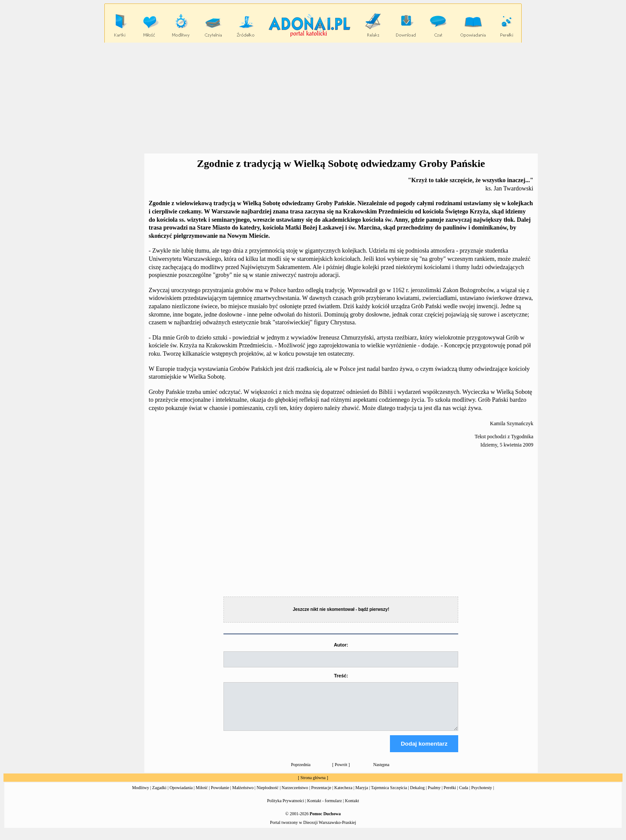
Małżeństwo (243, 795)
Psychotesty (482, 795)
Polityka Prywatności (285, 808)
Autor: (341, 645)
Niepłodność (268, 795)
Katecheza (343, 795)
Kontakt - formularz (325, 808)
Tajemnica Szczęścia (389, 795)
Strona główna (313, 785)
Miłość (202, 795)
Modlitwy (141, 795)
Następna (381, 772)
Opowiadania (181, 795)
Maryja (362, 795)
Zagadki (159, 795)
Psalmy (434, 795)
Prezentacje (321, 795)
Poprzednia (301, 772)
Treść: (341, 676)
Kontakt (352, 808)
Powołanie (220, 795)
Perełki (450, 795)
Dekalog (417, 795)
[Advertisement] (313, 98)
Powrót (341, 772)
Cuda (464, 795)
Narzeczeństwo (295, 795)
